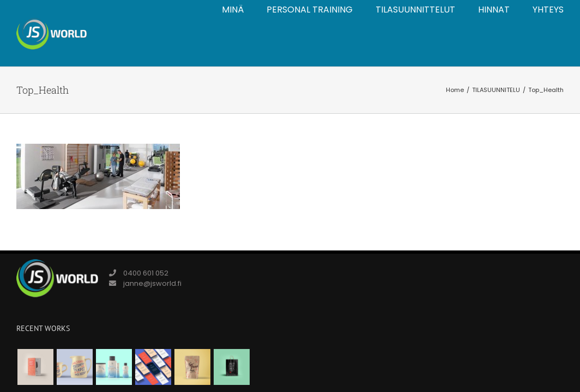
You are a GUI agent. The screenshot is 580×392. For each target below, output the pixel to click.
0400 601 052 (146, 273)
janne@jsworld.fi (152, 283)
